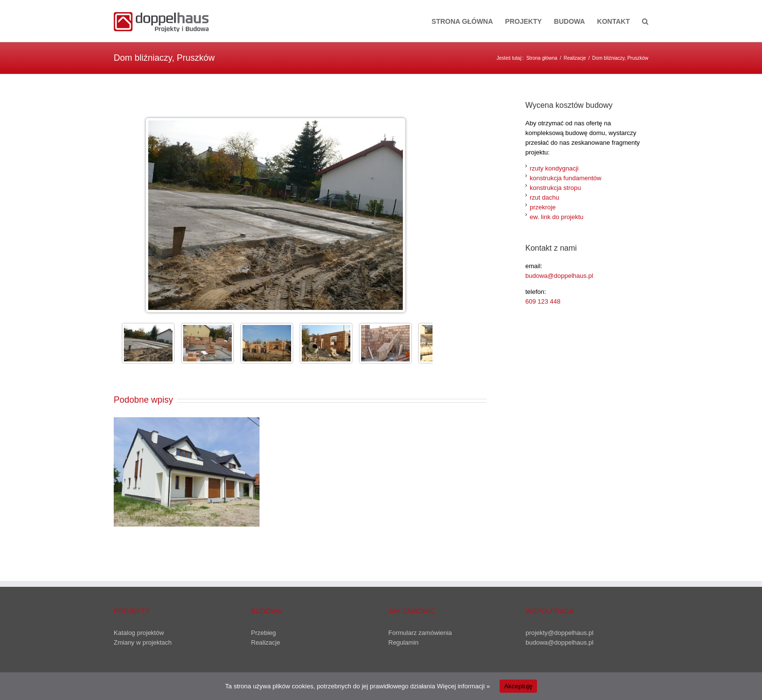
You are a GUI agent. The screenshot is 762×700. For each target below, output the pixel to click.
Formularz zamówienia (420, 633)
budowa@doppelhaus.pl (559, 276)
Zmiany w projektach (143, 642)
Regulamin (403, 642)
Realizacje (266, 642)
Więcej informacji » (463, 686)
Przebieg (264, 633)
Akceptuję (518, 686)
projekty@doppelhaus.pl (560, 633)
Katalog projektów (139, 633)
